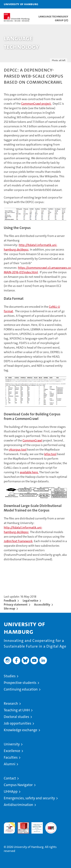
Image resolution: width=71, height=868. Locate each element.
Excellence (12, 751)
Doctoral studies (16, 717)
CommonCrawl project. (36, 104)
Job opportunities (18, 723)
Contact (10, 778)
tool (50, 454)
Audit (21, 824)
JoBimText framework (18, 541)
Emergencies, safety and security (29, 798)
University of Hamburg (21, 4)
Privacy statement (16, 604)
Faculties (11, 757)
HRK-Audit (35, 826)
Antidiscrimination (18, 805)
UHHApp (11, 791)
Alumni (10, 764)
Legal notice (30, 601)
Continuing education (21, 689)
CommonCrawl (32, 440)
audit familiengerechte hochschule (9, 828)
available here (29, 472)
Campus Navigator (18, 785)
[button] (56, 4)
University (12, 744)
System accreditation (51, 826)
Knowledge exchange (21, 730)
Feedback (10, 601)
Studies (10, 676)
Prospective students (20, 683)
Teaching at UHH (17, 710)
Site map (9, 608)
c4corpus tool (18, 450)
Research (11, 703)
